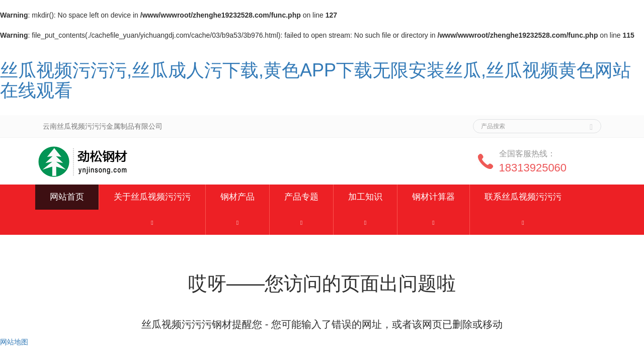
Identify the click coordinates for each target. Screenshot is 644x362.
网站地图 (14, 342)
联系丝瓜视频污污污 (523, 197)
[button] (152, 222)
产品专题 (301, 197)
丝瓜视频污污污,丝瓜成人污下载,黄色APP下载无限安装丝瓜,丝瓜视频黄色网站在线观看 (315, 80)
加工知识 (365, 197)
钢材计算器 (433, 197)
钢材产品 (237, 197)
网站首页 (67, 197)
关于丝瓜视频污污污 (152, 197)
